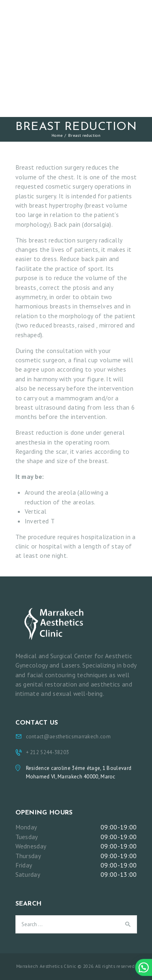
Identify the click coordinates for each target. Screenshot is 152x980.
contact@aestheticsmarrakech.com (68, 737)
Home (57, 135)
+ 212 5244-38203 (48, 752)
